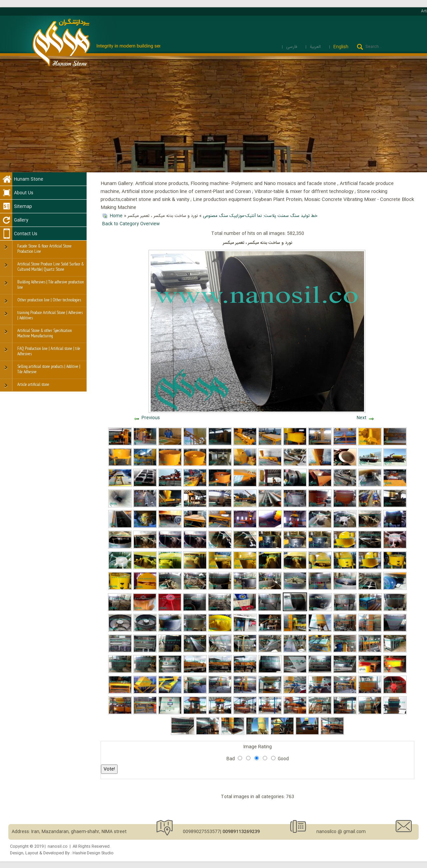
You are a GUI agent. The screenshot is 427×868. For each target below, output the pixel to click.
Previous (151, 418)
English (341, 47)
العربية (316, 47)
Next (362, 418)
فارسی (292, 47)
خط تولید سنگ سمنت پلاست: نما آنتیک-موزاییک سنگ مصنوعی (260, 216)
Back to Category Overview (131, 224)
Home (116, 216)
